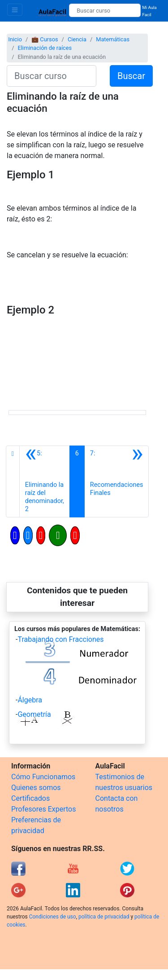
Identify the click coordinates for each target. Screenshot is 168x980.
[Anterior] (45, 481)
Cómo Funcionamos (43, 777)
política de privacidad (104, 917)
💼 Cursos (45, 39)
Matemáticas (113, 39)
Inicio (15, 39)
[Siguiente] (117, 481)
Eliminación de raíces (45, 48)
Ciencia (77, 39)
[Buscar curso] (105, 10)
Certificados (30, 798)
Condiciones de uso (53, 917)
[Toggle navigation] (15, 10)
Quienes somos (36, 788)
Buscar (131, 76)
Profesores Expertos (43, 809)
